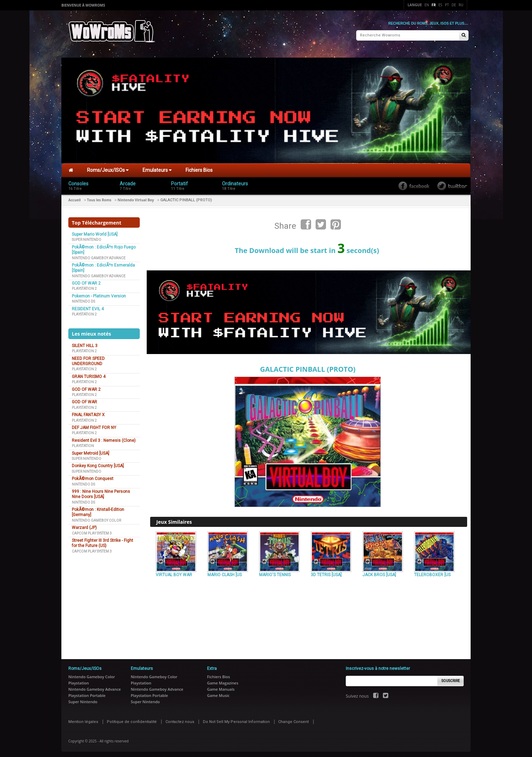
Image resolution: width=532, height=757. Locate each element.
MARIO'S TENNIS (275, 573)
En (427, 5)
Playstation (83, 444)
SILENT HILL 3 (85, 344)
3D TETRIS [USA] (326, 573)
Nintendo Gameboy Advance (99, 256)
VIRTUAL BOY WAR (174, 573)
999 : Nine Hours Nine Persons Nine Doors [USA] (101, 492)
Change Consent (293, 720)
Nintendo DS (83, 300)
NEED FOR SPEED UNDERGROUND (88, 359)
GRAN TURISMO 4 (89, 375)
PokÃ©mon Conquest (93, 477)
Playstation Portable (87, 694)
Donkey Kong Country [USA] (98, 464)
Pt (447, 5)
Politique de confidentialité (132, 720)
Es (440, 5)
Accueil (75, 198)
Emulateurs (157, 168)
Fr (434, 5)
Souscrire (451, 679)
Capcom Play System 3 (92, 532)
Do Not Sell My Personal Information (236, 720)
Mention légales (83, 720)
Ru (461, 5)
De (454, 5)
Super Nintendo (87, 238)
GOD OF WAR (84, 400)
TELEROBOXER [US (432, 573)
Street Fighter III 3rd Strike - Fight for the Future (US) (102, 541)
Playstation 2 (84, 287)
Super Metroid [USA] (91, 452)
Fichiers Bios (199, 168)
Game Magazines (223, 681)
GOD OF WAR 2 (86, 281)
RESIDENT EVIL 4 (88, 307)
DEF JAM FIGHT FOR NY (94, 426)
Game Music (218, 694)
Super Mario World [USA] (95, 233)
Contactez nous (180, 720)
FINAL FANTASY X (88, 413)
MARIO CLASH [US (225, 573)
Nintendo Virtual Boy (136, 198)
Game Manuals (221, 687)
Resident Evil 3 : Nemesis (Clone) (104, 439)
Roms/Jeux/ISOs (108, 168)
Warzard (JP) (84, 526)
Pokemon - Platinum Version (99, 294)
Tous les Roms (99, 198)
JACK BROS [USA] (379, 573)
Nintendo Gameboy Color (96, 519)
